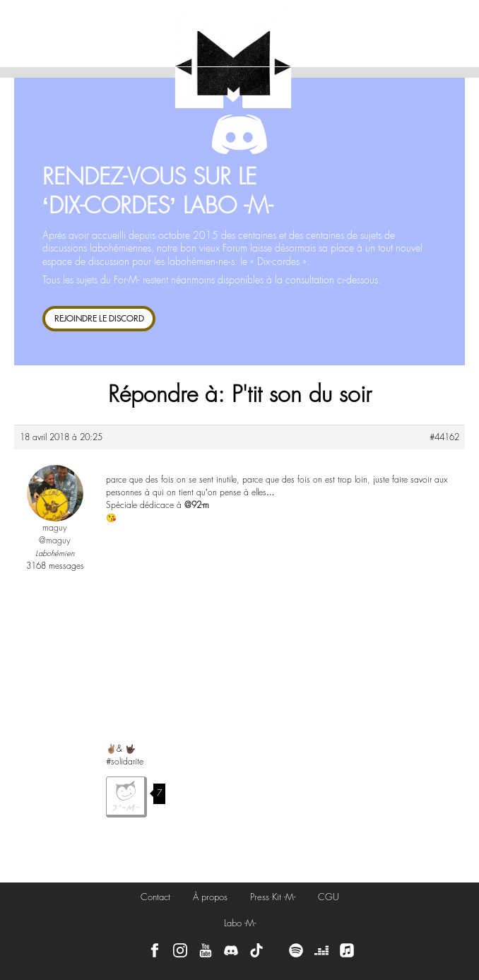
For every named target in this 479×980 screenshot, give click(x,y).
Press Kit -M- (273, 897)
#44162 (444, 437)
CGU (329, 897)
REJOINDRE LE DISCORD (99, 318)
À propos (210, 897)
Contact (155, 897)
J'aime (126, 797)
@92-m (197, 505)
